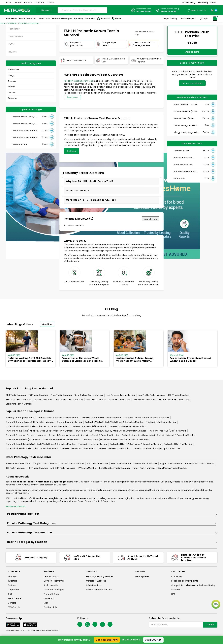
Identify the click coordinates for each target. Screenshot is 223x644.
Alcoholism (13, 70)
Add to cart (192, 51)
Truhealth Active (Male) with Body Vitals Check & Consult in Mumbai (39, 431)
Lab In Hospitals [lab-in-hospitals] (94, 585)
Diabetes (12, 98)
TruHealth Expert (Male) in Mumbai (23, 440)
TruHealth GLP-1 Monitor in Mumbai (78, 449)
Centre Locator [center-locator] (51, 577)
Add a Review (151, 219)
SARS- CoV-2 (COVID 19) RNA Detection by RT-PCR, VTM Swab (186, 102)
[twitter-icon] (87, 624)
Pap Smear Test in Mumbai (70, 400)
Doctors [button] (18, 2)
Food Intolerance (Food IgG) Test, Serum (185, 109)
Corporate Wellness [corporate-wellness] (96, 581)
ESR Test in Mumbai (38, 395)
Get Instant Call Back (192, 81)
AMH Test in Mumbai (96, 400)
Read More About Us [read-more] (16, 507)
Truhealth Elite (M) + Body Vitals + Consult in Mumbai (32, 449)
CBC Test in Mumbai (16, 395)
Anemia (12, 81)
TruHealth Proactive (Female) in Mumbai (26, 435)
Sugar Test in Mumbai (171, 464)
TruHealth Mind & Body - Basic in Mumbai (57, 418)
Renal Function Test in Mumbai (114, 468)
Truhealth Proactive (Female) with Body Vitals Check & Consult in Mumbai (159, 435)
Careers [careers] (12, 603)
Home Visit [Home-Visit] (104, 19)
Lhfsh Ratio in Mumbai (29, 23)
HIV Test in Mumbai (87, 468)
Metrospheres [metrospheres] (142, 577)
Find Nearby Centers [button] (207, 2)
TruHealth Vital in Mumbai (69, 422)
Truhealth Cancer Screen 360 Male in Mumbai (146, 418)
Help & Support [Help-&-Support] (198, 10)
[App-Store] (216, 10)
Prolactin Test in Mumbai (18, 464)
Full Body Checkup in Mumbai (20, 418)
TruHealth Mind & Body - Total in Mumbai (101, 418)
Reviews (13, 52)
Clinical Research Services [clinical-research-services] (99, 590)
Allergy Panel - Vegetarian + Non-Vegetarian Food (187, 130)
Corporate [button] (39, 2)
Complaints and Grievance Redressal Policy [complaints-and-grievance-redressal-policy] (193, 585)
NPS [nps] (173, 594)
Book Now (71, 151)
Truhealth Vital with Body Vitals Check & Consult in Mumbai (114, 422)
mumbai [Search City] (47, 10)
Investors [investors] (13, 581)
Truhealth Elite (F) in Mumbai (178, 444)
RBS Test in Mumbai (15, 468)
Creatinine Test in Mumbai (19, 404)
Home (3, 23)
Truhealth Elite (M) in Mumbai (93, 444)
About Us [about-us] (12, 577)
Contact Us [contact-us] (177, 577)
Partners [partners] (12, 585)
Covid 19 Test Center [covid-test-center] (54, 581)
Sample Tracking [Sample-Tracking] (170, 19)
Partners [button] (28, 2)
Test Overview (16, 36)
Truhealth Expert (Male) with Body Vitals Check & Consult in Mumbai (116, 440)
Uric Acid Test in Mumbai (72, 464)
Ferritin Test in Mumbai (144, 468)
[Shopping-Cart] (215, 19)
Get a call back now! (107, 640)
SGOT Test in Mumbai (98, 464)
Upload (116, 19)
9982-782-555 (153, 640)
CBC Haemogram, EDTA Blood (185, 123)
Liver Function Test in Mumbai (121, 395)
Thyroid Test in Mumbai (145, 400)
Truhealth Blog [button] (189, 2)
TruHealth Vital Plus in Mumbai (161, 422)
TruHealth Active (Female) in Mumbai (127, 427)
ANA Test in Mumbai (121, 464)
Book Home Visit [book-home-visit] (51, 585)
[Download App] (13, 625)
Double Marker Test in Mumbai (174, 400)
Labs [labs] (46, 603)
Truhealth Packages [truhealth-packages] (54, 590)
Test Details (15, 29)
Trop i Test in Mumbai (61, 395)
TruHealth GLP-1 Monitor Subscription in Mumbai (157, 449)
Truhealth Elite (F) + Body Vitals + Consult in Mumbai (136, 444)
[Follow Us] (80, 624)
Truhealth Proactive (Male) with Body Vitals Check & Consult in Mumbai (84, 435)
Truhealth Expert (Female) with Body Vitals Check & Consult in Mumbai (41, 444)
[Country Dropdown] (197, 10)
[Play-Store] (212, 10)
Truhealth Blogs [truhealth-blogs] (51, 594)
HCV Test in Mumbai (38, 468)
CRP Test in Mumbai (44, 400)
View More (47, 324)
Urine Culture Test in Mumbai (89, 395)
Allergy (11, 75)
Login (205, 19)
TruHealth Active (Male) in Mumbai (89, 427)
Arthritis (12, 87)
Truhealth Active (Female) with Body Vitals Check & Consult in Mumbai (111, 431)
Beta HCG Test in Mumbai (18, 400)
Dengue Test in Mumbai (45, 464)
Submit (210, 625)
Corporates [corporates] (14, 590)
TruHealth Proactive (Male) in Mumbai (167, 431)
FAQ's (11, 44)
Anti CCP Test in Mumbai (63, 468)
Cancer (12, 92)
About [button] (8, 2)
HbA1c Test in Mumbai (120, 400)
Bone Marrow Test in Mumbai (172, 468)
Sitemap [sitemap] (176, 590)
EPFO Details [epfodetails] (14, 607)
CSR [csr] (10, 594)
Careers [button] (50, 2)
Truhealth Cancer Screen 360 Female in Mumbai (30, 422)
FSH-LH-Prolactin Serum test (78, 81)
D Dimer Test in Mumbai (145, 464)
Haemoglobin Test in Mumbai (199, 464)
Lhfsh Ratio (12, 23)
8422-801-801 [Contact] (144, 11)
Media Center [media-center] (15, 599)
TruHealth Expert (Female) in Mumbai (61, 440)
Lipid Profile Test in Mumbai (151, 395)
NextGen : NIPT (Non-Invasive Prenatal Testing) (187, 116)
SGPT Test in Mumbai (178, 395)
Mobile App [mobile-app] (49, 599)
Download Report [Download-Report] (188, 19)
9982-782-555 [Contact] (169, 11)
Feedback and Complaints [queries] (185, 581)
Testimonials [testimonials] (50, 607)
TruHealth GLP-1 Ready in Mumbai (114, 449)
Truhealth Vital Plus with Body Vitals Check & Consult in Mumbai (37, 427)
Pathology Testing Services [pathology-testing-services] (100, 577)
